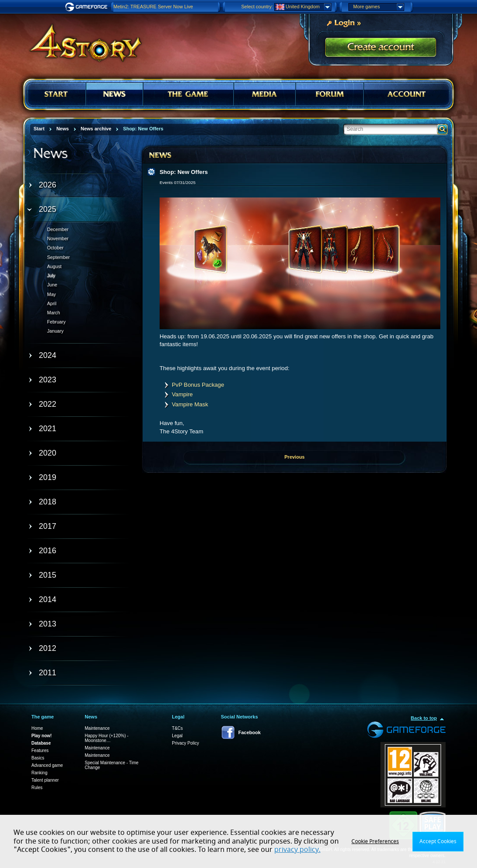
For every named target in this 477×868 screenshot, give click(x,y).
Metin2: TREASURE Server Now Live (153, 7)
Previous (294, 457)
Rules (37, 788)
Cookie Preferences (375, 841)
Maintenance (97, 728)
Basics (38, 758)
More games (378, 7)
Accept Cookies (438, 841)
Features (40, 751)
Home (37, 728)
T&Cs (177, 728)
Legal (177, 736)
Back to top (424, 718)
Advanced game (47, 765)
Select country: (257, 7)
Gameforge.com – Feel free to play (88, 7)
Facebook (250, 732)
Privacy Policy (185, 743)
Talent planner (45, 780)
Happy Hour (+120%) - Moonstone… (106, 738)
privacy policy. (297, 850)
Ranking (39, 773)
